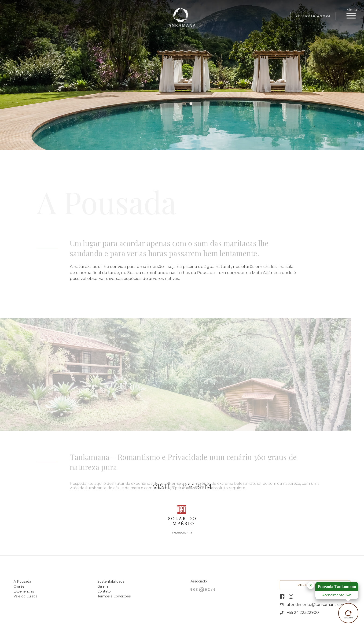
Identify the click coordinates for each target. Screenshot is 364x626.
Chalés (19, 586)
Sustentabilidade (111, 582)
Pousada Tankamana (337, 586)
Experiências (24, 591)
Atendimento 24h (337, 595)
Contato (104, 591)
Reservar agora (313, 16)
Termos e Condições (114, 596)
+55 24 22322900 (303, 611)
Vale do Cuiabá (26, 596)
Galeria (103, 586)
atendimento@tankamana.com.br (319, 603)
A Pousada (22, 582)
